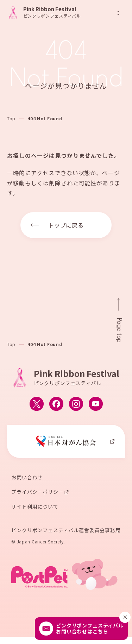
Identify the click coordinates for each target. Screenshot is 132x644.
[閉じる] (125, 617)
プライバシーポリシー (37, 492)
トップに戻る (66, 225)
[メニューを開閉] (118, 13)
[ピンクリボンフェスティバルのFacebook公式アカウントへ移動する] (56, 404)
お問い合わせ (27, 478)
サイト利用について (35, 507)
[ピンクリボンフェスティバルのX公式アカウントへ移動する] (37, 404)
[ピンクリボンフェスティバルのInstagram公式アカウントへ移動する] (76, 404)
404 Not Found (45, 118)
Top (11, 118)
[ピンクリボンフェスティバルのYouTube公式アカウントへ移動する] (96, 404)
